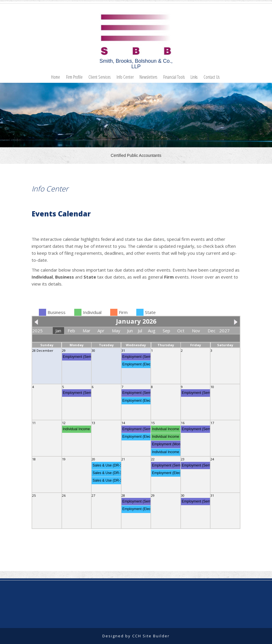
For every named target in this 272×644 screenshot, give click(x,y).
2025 (37, 331)
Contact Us (212, 77)
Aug (152, 331)
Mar (87, 331)
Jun (130, 331)
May (116, 331)
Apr (101, 331)
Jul (140, 331)
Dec (212, 331)
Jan (58, 331)
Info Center (125, 77)
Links (194, 77)
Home (56, 77)
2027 (224, 331)
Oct (181, 331)
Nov (196, 331)
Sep (166, 331)
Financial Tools (174, 77)
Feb (71, 331)
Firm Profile (74, 77)
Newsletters (148, 77)
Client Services (99, 77)
